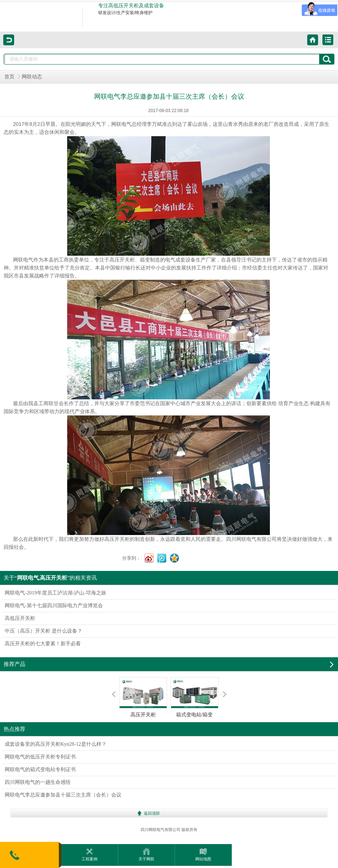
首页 (9, 77)
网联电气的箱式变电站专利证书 (40, 770)
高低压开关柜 (20, 618)
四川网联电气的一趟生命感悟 (38, 782)
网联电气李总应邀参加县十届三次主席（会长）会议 (63, 795)
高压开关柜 (143, 697)
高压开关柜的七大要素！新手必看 (43, 644)
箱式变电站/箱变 (195, 697)
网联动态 (32, 77)
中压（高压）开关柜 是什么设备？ (43, 631)
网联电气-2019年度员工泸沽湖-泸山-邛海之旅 (55, 593)
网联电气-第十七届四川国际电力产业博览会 (54, 606)
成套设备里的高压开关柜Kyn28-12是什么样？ (56, 744)
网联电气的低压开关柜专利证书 (40, 757)
